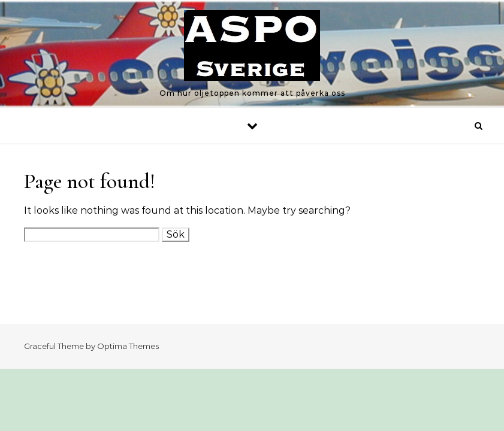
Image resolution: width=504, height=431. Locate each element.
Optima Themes (128, 346)
